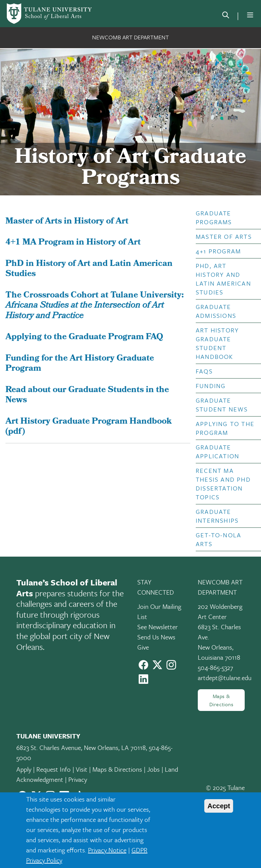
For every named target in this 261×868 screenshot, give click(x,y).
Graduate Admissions (216, 311)
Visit (82, 769)
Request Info (54, 769)
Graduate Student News (222, 405)
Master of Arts (224, 236)
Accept (219, 806)
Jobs (153, 769)
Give (143, 647)
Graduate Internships (217, 516)
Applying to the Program (225, 428)
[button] (226, 217)
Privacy (78, 779)
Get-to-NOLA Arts (219, 539)
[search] (226, 16)
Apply (24, 769)
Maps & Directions (221, 700)
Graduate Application (217, 451)
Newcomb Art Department (130, 37)
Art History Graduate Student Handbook (217, 343)
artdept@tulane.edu (225, 678)
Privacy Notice (107, 850)
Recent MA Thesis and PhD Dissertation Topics (223, 484)
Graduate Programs (214, 217)
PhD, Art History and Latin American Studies (223, 279)
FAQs (204, 371)
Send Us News (156, 637)
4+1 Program (218, 251)
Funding (211, 386)
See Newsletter (158, 627)
